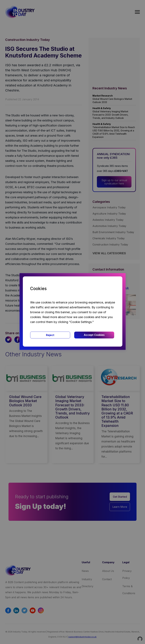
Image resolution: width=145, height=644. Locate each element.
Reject (50, 335)
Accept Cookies (94, 335)
